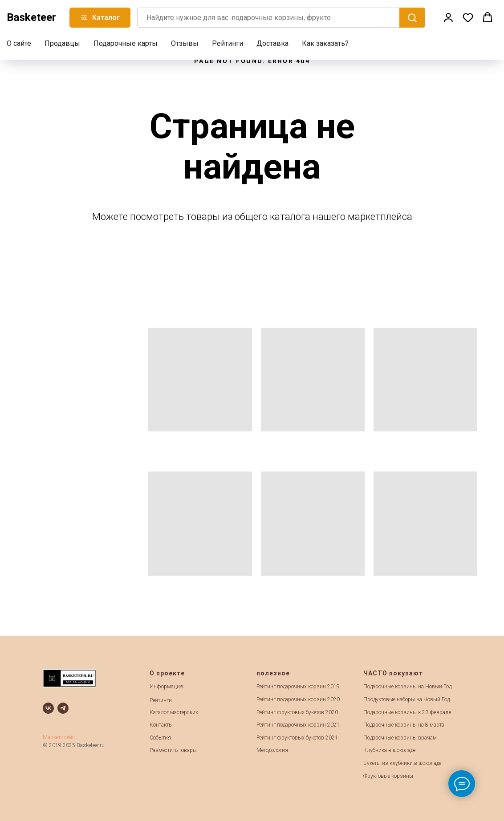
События (160, 738)
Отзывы (185, 43)
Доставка (272, 43)
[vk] (48, 708)
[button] (448, 16)
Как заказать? (325, 43)
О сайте (19, 43)
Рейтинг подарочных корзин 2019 (298, 687)
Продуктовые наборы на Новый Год (406, 699)
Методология (272, 750)
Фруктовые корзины (388, 776)
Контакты (161, 725)
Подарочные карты (126, 43)
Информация (166, 687)
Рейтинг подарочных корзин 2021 (298, 725)
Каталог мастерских (174, 712)
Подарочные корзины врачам (400, 738)
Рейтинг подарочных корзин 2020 (298, 699)
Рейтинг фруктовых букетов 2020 (297, 712)
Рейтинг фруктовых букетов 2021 (297, 738)
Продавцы (62, 43)
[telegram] (63, 708)
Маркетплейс (59, 737)
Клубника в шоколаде (389, 750)
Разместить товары (173, 750)
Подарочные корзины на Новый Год (407, 687)
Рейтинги (228, 43)
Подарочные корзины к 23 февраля (407, 712)
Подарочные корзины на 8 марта (404, 725)
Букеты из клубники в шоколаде (402, 763)
